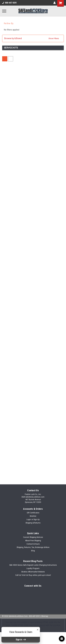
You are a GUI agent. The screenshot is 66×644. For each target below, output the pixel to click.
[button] (33, 38)
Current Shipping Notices (33, 537)
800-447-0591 (9, 3)
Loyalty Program (33, 568)
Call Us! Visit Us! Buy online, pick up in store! (33, 575)
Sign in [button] (21, 640)
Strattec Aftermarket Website (33, 572)
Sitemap (45, 616)
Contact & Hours (33, 544)
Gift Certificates (33, 513)
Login (29, 520)
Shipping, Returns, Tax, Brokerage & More (33, 547)
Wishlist (33, 516)
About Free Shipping (33, 541)
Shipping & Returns (33, 523)
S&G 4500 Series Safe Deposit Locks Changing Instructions (33, 565)
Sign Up (36, 520)
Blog (33, 551)
